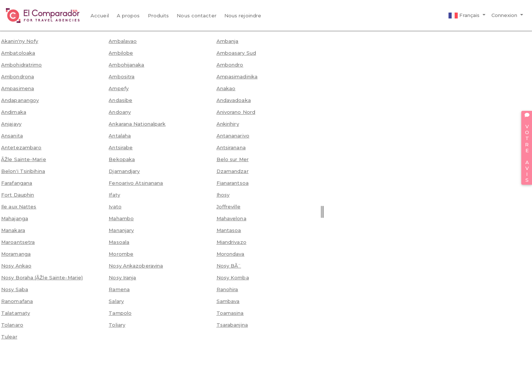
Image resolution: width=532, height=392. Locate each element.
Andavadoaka (234, 100)
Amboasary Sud (236, 53)
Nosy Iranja (122, 277)
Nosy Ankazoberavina (136, 266)
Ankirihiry (228, 124)
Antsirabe (121, 147)
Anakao (226, 88)
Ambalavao (123, 41)
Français (465, 16)
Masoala (119, 242)
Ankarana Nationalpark (137, 124)
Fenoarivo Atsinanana (136, 183)
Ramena (119, 289)
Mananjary (121, 230)
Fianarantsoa (233, 183)
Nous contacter (196, 16)
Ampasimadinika (237, 76)
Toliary (117, 325)
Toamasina (230, 313)
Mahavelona (231, 218)
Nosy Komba (233, 277)
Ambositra (122, 76)
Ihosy (223, 195)
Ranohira (227, 289)
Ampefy (119, 88)
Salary (116, 301)
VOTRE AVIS (527, 148)
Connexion (505, 15)
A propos (128, 16)
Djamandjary (124, 171)
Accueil (100, 16)
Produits (158, 16)
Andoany (120, 112)
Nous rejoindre (243, 16)
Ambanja (228, 41)
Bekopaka (122, 159)
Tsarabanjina (232, 325)
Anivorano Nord (236, 112)
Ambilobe (121, 53)
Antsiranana (231, 147)
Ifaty (114, 195)
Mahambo (121, 218)
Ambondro (230, 65)
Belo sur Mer (233, 159)
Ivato (115, 207)
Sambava (228, 301)
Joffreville (229, 207)
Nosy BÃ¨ (229, 266)
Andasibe (120, 100)
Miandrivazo (231, 242)
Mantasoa (229, 230)
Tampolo (120, 313)
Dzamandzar (233, 171)
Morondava (231, 254)
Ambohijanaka (126, 65)
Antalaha (120, 136)
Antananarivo (233, 136)
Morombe (121, 254)
